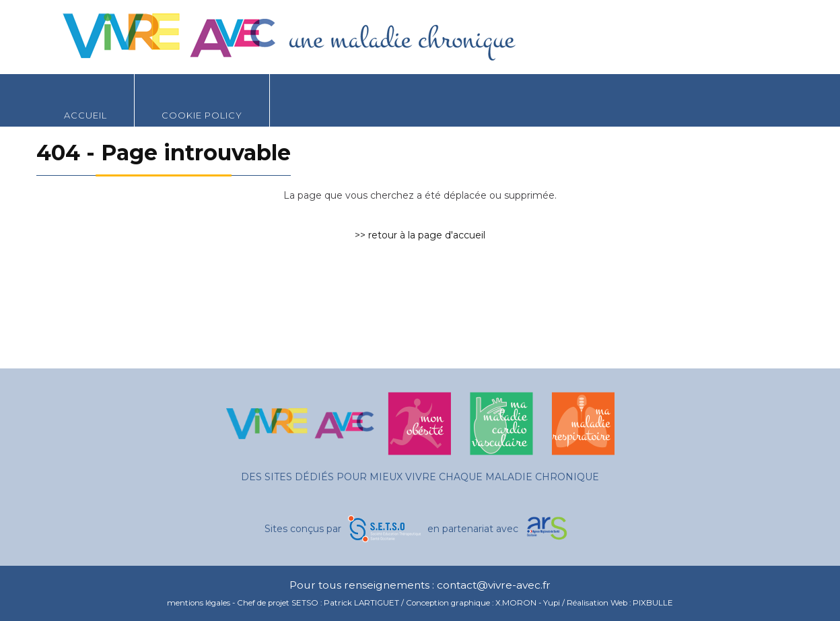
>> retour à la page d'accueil (420, 235)
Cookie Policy (202, 97)
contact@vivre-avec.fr (494, 585)
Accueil (85, 97)
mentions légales (199, 603)
